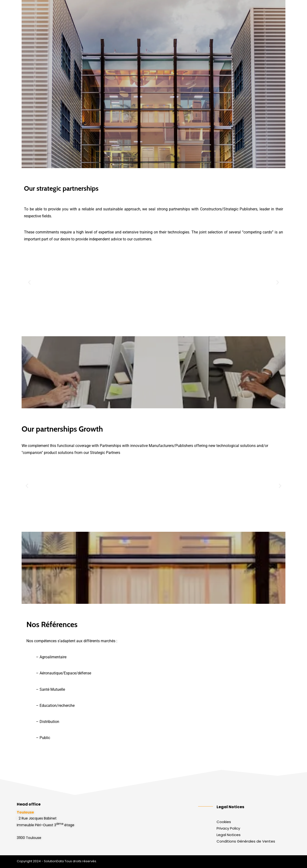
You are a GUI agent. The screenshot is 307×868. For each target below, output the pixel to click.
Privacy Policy (228, 828)
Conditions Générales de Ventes (246, 841)
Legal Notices (229, 835)
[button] (29, 282)
